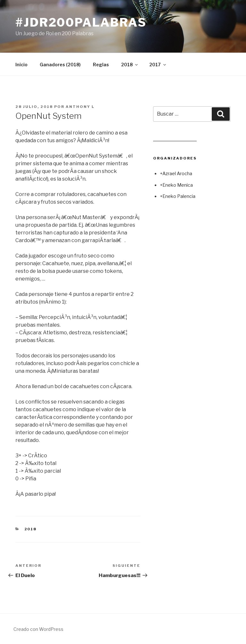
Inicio (21, 65)
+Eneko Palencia (178, 196)
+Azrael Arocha (176, 173)
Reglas (101, 65)
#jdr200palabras (81, 22)
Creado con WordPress (38, 629)
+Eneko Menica (176, 185)
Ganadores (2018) (60, 65)
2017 (158, 65)
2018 (130, 65)
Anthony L (80, 107)
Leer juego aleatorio (175, 139)
